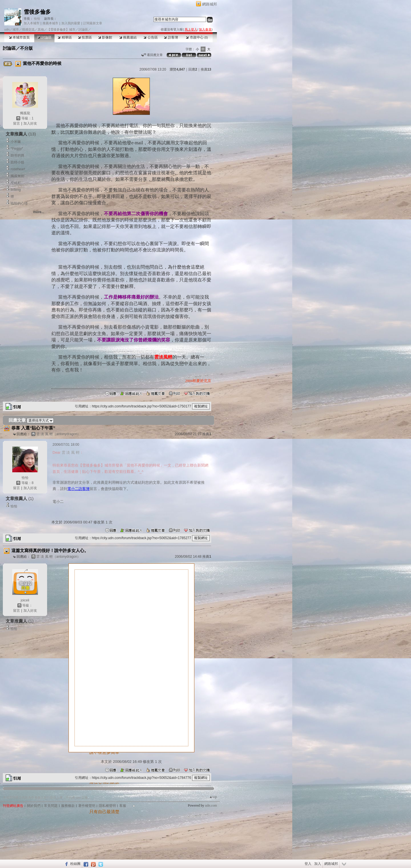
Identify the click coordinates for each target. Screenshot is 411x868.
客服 (123, 806)
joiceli (25, 600)
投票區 (85, 37)
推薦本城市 (50, 23)
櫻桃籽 (16, 183)
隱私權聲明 (107, 806)
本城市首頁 (19, 37)
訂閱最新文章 (93, 23)
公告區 (151, 37)
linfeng (16, 190)
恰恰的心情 (19, 203)
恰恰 (37, 19)
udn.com (211, 805)
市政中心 (197, 37)
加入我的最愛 (71, 23)
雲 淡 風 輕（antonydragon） (58, 434)
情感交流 (28, 29)
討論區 (44, 37)
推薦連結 (128, 37)
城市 (16, 29)
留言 (17, 123)
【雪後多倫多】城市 (61, 29)
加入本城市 (32, 23)
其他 (41, 29)
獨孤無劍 (17, 176)
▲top (213, 797)
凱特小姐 (17, 162)
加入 (318, 864)
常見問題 (51, 806)
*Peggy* (17, 149)
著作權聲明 (87, 806)
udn (7, 29)
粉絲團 (75, 864)
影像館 (105, 37)
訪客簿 (171, 37)
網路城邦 (209, 4)
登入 (308, 864)
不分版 (26, 48)
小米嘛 (16, 142)
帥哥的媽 (17, 155)
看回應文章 (152, 55)
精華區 (65, 37)
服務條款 (68, 806)
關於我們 (34, 806)
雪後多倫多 (37, 12)
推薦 (206, 69)
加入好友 (30, 123)
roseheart (18, 169)
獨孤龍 (25, 113)
